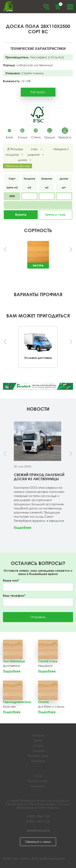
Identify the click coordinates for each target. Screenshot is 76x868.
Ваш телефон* (14, 596)
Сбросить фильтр (17, 166)
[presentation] (5, 250)
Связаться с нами (38, 842)
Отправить (38, 617)
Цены (38, 740)
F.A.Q (38, 776)
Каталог (38, 735)
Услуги (38, 745)
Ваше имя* (11, 580)
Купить (21, 215)
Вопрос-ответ (38, 781)
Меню (70, 7)
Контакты (38, 761)
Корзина (60, 5)
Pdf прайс (38, 92)
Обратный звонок (46, 7)
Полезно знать (38, 756)
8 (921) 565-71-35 (38, 821)
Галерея (38, 751)
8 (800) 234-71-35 (38, 816)
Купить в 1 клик (55, 215)
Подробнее (23, 527)
